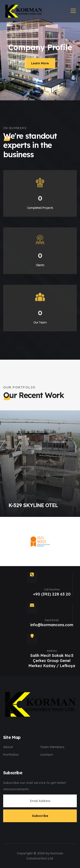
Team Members (52, 747)
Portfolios (11, 755)
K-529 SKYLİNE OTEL (33, 505)
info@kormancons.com (52, 625)
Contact (47, 755)
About (8, 747)
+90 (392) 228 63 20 (52, 594)
